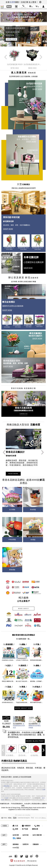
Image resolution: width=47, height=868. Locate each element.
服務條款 (16, 844)
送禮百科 (26, 844)
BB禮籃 (33, 540)
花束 (7, 798)
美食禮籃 (33, 510)
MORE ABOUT (23, 608)
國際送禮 (35, 829)
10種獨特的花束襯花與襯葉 (35, 726)
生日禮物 (12, 510)
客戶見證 (25, 829)
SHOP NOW (37, 89)
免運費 (12, 2)
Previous (6, 59)
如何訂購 (16, 835)
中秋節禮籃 (12, 540)
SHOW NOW (11, 39)
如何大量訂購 (37, 835)
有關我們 (26, 825)
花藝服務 (36, 844)
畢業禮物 (12, 570)
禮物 (5, 786)
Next (41, 59)
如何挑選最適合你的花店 (19, 726)
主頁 (15, 825)
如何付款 (26, 835)
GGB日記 (16, 847)
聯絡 (37, 825)
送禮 (44, 789)
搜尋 (15, 829)
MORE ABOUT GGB (23, 708)
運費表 (17, 838)
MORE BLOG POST (35, 741)
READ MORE (13, 474)
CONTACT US (24, 414)
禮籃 (8, 786)
